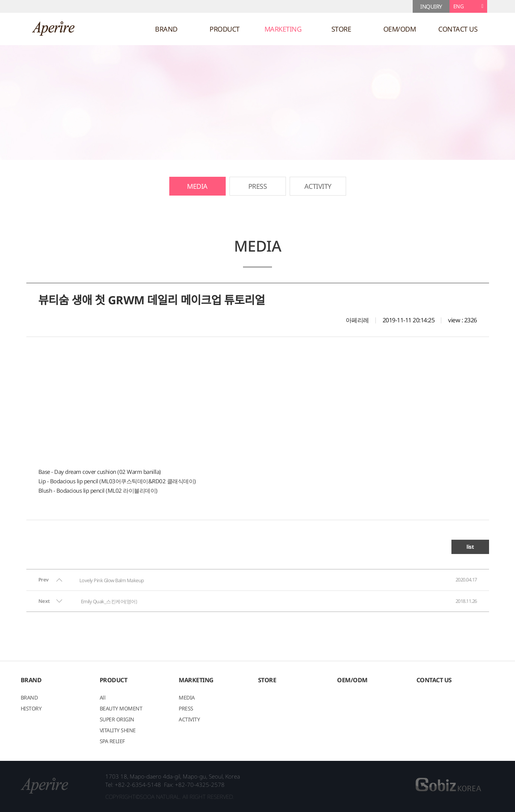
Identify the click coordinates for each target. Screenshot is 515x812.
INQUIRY (431, 6)
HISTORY (31, 709)
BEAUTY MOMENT (121, 709)
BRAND (166, 29)
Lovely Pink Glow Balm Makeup (112, 580)
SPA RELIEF (112, 742)
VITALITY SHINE (118, 731)
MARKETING (283, 29)
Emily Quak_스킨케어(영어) (109, 601)
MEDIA (197, 186)
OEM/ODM (400, 29)
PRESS (258, 186)
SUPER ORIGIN (117, 720)
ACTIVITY (318, 186)
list (470, 547)
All (103, 698)
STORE (341, 29)
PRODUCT (225, 29)
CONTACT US (458, 29)
